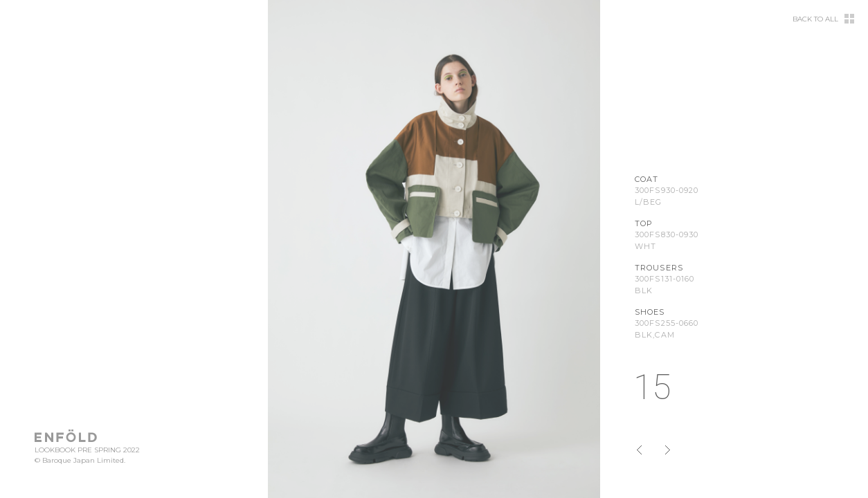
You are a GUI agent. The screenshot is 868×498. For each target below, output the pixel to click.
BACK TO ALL (815, 19)
